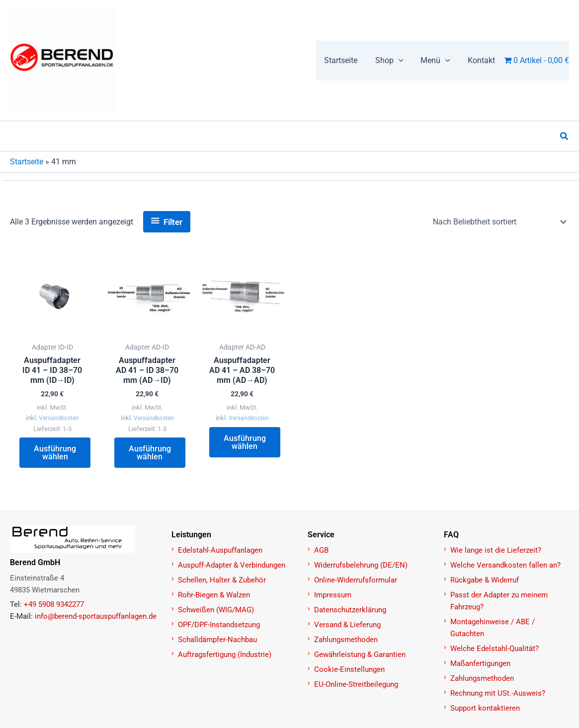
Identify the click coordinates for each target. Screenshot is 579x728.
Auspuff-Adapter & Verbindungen (232, 566)
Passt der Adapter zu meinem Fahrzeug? (499, 601)
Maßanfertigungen (480, 664)
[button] (393, 61)
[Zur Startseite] (85, 539)
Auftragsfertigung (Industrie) (225, 655)
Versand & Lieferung (347, 625)
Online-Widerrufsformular (356, 581)
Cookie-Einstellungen (349, 670)
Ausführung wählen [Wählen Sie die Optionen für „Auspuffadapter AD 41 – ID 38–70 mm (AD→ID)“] (150, 454)
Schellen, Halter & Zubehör (222, 581)
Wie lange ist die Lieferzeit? (496, 551)
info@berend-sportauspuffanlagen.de (96, 617)
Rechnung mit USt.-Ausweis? (498, 694)
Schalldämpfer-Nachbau (217, 640)
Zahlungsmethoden (346, 640)
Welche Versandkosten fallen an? (505, 566)
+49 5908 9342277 (54, 605)
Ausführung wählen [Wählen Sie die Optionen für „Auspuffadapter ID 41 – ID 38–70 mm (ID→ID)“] (55, 454)
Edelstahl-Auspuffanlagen (220, 551)
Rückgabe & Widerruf (485, 581)
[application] (403, 61)
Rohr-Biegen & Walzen (214, 595)
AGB (321, 551)
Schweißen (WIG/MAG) (216, 610)
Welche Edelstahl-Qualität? (495, 649)
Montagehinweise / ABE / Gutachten (493, 628)
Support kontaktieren (485, 709)
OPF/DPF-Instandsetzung (219, 625)
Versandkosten (59, 419)
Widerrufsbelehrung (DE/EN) (361, 566)
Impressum (333, 595)
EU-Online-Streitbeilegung (356, 685)
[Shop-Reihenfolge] (499, 222)
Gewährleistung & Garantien (360, 655)
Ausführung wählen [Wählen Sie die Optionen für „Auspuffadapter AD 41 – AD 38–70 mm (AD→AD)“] (245, 443)
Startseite (27, 162)
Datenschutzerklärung (350, 610)
